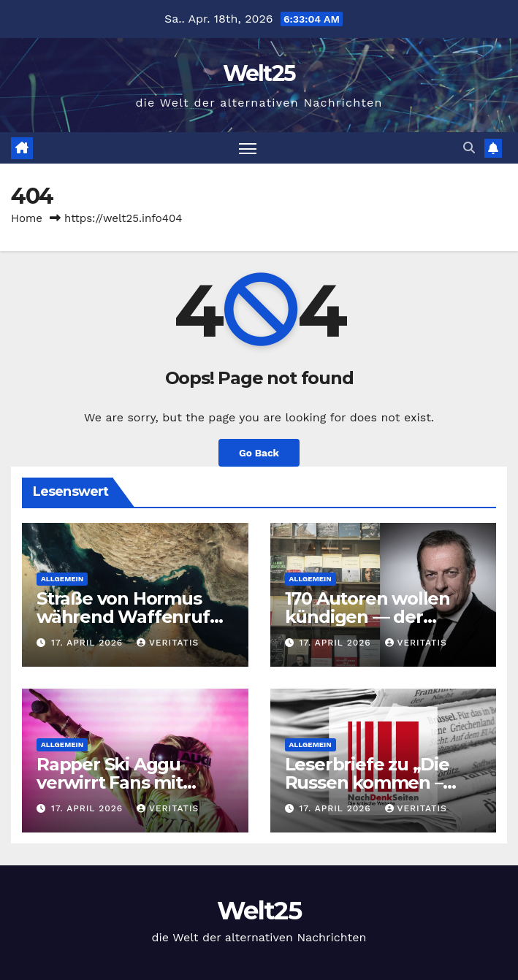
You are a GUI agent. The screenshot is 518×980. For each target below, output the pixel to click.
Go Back (259, 453)
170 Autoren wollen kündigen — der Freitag (367, 617)
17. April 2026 (89, 643)
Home (27, 218)
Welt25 (259, 73)
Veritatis (168, 643)
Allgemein (62, 579)
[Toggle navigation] (248, 148)
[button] (469, 148)
